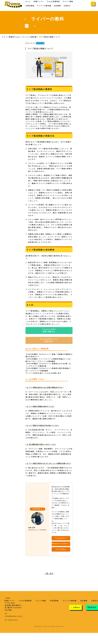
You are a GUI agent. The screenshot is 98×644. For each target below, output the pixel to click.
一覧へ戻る (49, 573)
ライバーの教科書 (44, 6)
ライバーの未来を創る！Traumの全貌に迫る (43, 373)
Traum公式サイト (61, 538)
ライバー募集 (41, 601)
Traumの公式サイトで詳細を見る (49, 340)
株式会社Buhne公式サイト (61, 544)
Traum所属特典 (25, 601)
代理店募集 (30, 6)
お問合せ (67, 6)
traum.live (11, 620)
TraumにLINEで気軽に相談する (49, 330)
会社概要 (57, 6)
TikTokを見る (61, 549)
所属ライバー (10, 601)
